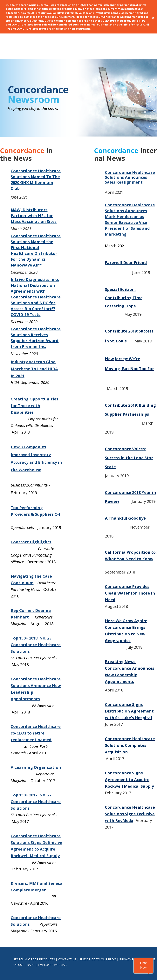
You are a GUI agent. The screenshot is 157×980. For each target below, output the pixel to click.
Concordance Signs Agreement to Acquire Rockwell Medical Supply (129, 747)
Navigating (22, 544)
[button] (143, 965)
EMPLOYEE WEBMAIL (53, 932)
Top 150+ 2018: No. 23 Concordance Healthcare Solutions (36, 613)
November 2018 (131, 495)
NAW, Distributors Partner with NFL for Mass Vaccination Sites (34, 183)
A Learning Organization (36, 735)
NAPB (31, 932)
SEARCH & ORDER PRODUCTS (34, 927)
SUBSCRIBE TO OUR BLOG (98, 927)
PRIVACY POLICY (131, 927)
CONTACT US (67, 927)
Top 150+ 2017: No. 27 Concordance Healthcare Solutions (36, 769)
